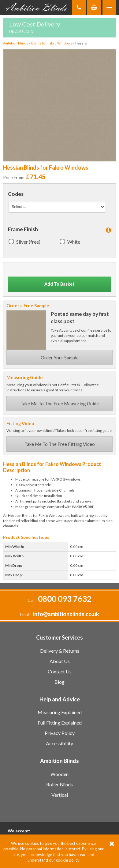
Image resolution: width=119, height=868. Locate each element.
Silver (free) (28, 242)
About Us (60, 661)
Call (60, 600)
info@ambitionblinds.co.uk (66, 614)
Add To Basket (60, 284)
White (74, 242)
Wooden (60, 774)
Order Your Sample (60, 358)
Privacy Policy (60, 733)
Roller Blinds (60, 784)
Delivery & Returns (60, 651)
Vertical (60, 795)
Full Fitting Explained (60, 723)
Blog (60, 682)
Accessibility (60, 743)
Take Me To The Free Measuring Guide (60, 404)
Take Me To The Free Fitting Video (60, 444)
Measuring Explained (60, 712)
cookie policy (68, 860)
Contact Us (60, 671)
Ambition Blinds (37, 8)
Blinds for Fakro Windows (52, 43)
